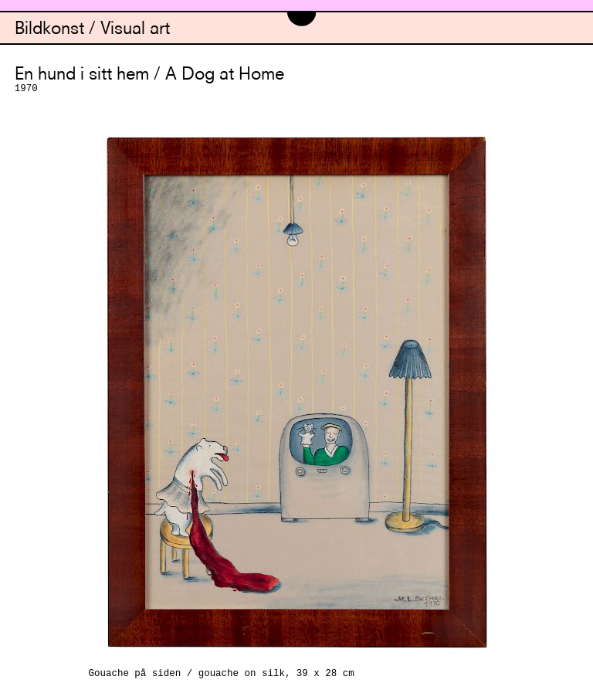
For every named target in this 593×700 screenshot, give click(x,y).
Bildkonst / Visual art (92, 30)
